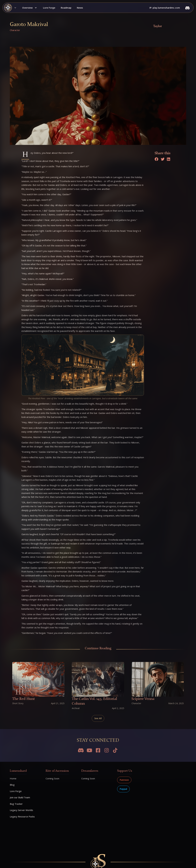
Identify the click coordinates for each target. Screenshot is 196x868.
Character (15, 30)
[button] (11, 8)
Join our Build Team (20, 797)
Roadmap (66, 8)
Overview (27, 8)
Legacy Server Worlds (21, 810)
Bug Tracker (16, 804)
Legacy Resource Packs (22, 816)
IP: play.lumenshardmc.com (165, 8)
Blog (12, 785)
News (80, 8)
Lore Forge (49, 8)
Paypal (123, 789)
